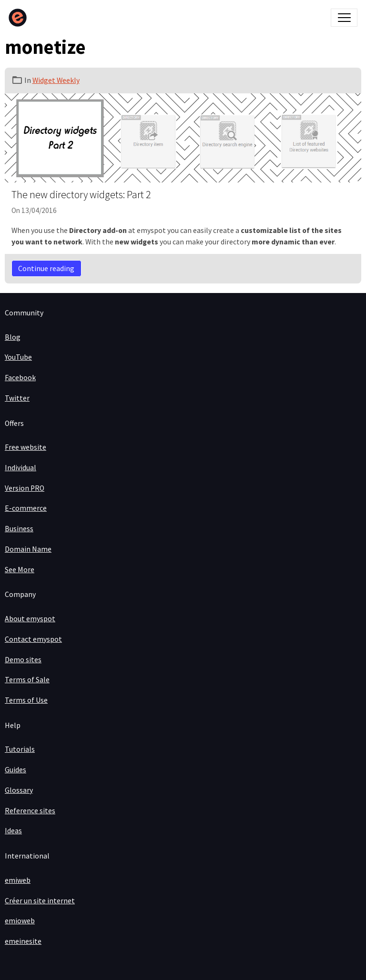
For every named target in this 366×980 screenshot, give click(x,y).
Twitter (17, 398)
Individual (20, 468)
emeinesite (23, 941)
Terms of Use (26, 700)
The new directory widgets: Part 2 (81, 195)
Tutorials (20, 749)
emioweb (20, 921)
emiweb (18, 880)
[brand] (20, 18)
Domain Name (28, 549)
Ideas (13, 831)
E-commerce (26, 508)
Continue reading (46, 268)
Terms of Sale (27, 680)
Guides (15, 770)
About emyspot (30, 619)
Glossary (19, 790)
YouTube (18, 357)
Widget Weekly (56, 80)
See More (20, 570)
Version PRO (25, 488)
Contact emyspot (33, 639)
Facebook (20, 378)
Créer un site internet (40, 901)
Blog (13, 337)
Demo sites (23, 660)
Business (19, 529)
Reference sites (30, 811)
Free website (25, 447)
